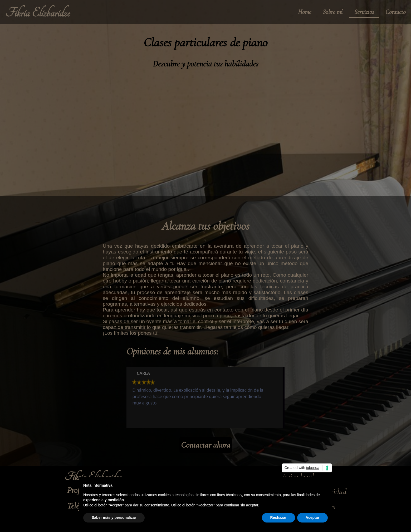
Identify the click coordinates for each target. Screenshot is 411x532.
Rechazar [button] (278, 517)
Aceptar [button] (312, 517)
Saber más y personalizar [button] (114, 517)
